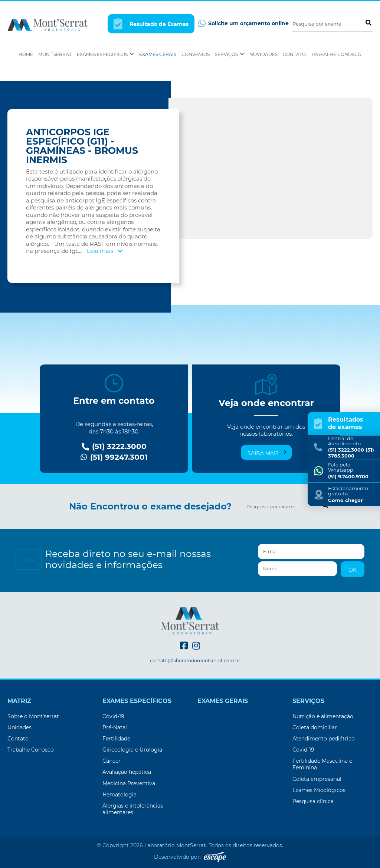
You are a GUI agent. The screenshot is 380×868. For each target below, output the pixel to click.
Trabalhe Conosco (336, 54)
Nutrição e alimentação (323, 716)
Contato (294, 54)
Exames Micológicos (319, 790)
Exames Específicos (105, 54)
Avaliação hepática (127, 772)
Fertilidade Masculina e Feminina (322, 764)
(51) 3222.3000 (114, 447)
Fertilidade (116, 739)
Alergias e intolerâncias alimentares (133, 809)
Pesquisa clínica (313, 801)
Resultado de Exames (151, 24)
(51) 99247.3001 (114, 457)
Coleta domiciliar (315, 727)
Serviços (230, 54)
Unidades (19, 727)
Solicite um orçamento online (243, 24)
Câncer (112, 761)
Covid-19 (113, 716)
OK (353, 570)
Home (26, 54)
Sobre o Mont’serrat (33, 716)
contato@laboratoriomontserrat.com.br (195, 661)
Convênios (196, 54)
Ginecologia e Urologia (132, 750)
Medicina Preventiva (129, 783)
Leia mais (105, 251)
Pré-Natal (115, 727)
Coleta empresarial (317, 779)
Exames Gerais (158, 54)
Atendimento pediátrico (324, 739)
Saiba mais (267, 453)
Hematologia (119, 795)
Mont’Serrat (55, 54)
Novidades (263, 54)
